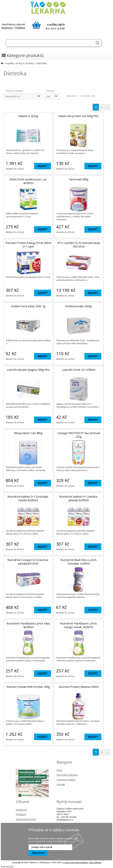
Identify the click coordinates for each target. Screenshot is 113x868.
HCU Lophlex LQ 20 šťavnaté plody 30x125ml (79, 245)
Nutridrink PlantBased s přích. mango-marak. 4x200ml (79, 625)
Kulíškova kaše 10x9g (79, 306)
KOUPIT (42, 166)
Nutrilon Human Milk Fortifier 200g (28, 687)
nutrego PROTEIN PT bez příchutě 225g (79, 435)
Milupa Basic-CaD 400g (28, 433)
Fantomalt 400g (79, 179)
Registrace (7, 28)
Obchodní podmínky (67, 775)
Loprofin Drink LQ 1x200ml (79, 370)
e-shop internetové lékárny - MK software (82, 863)
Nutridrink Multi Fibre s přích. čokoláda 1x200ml (79, 562)
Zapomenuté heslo (26, 819)
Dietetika (42, 63)
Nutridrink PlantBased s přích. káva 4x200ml (28, 625)
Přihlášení (20, 28)
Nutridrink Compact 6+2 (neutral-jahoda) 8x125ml (28, 562)
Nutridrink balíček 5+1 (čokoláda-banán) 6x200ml (28, 498)
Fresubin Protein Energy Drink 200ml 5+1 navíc (28, 245)
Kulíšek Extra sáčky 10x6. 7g (28, 306)
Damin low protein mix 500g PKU (79, 116)
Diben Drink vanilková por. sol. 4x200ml (28, 181)
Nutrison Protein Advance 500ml (79, 687)
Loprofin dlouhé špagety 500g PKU (28, 370)
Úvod (59, 770)
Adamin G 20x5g (28, 116)
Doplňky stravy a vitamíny (20, 63)
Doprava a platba (66, 780)
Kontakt (61, 784)
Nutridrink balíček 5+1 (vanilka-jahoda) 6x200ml (79, 498)
